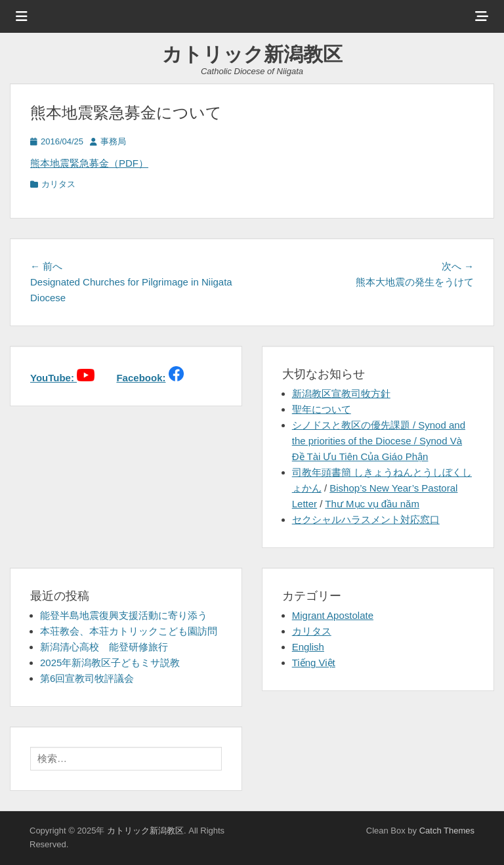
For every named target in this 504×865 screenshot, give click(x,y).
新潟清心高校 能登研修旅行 (104, 647)
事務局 (113, 141)
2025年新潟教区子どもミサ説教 (110, 663)
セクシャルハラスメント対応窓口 (366, 519)
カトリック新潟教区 (252, 54)
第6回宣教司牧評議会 (87, 678)
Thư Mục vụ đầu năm (372, 504)
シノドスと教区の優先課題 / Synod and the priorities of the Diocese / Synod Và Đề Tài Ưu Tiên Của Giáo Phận (379, 441)
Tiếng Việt (314, 663)
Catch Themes (447, 831)
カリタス (58, 184)
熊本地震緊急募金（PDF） (89, 163)
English (308, 647)
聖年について (322, 409)
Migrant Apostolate (333, 615)
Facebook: (141, 378)
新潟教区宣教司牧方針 (341, 393)
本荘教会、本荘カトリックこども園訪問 (129, 631)
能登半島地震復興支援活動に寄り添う (124, 615)
